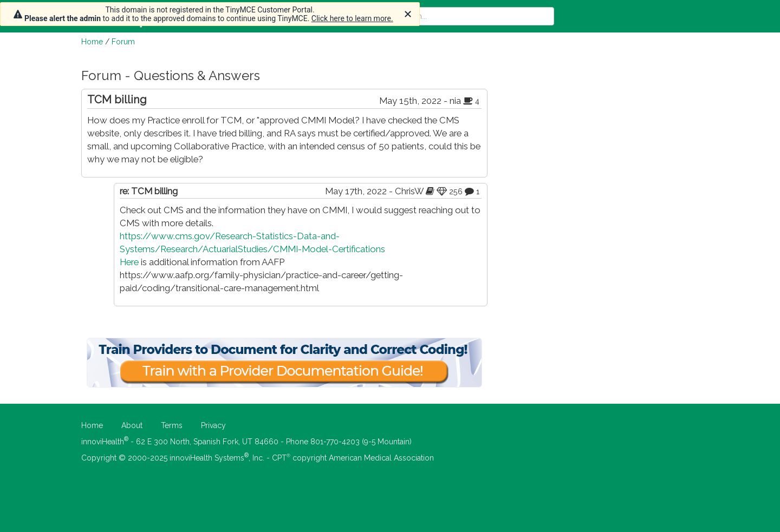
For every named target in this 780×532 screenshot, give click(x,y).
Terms (172, 425)
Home (92, 42)
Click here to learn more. (352, 18)
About (132, 425)
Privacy (213, 425)
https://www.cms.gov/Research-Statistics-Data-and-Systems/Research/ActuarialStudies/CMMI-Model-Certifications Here (252, 249)
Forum (123, 42)
